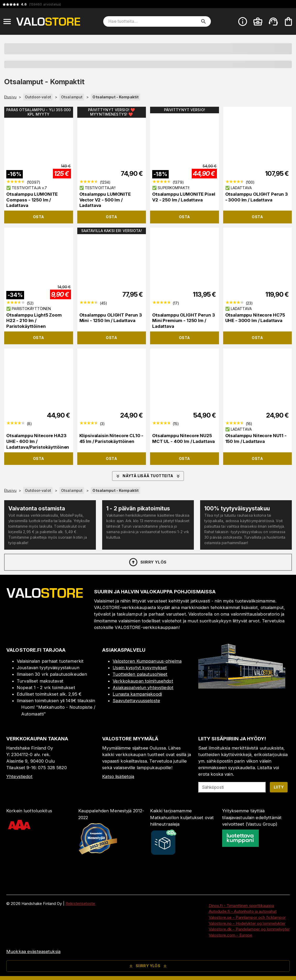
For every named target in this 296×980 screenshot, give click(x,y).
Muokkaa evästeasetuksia (33, 951)
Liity (279, 787)
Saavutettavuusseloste (136, 701)
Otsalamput (72, 97)
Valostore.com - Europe (231, 935)
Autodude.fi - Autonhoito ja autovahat (243, 911)
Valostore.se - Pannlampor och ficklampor (247, 917)
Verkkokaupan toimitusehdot (143, 681)
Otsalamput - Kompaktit (116, 97)
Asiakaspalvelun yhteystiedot (143, 688)
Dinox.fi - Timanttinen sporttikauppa (242, 906)
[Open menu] (7, 21)
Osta (39, 217)
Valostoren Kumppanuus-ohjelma (147, 661)
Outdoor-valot (38, 97)
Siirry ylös (147, 562)
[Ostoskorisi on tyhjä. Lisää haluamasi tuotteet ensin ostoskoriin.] (288, 21)
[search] (204, 21)
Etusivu (10, 97)
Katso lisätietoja (118, 776)
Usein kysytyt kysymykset (140, 668)
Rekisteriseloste (80, 903)
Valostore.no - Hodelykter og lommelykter (247, 923)
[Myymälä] (242, 687)
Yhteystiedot (20, 776)
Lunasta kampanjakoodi (137, 694)
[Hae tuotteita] (153, 21)
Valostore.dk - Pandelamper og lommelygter (249, 929)
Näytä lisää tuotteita (148, 476)
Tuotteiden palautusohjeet (140, 674)
